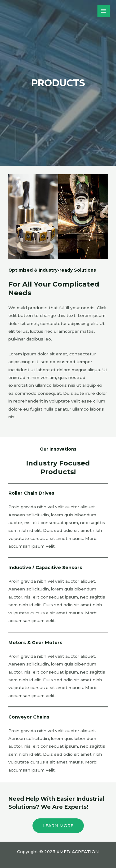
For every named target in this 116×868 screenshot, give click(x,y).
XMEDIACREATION (78, 852)
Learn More (58, 826)
